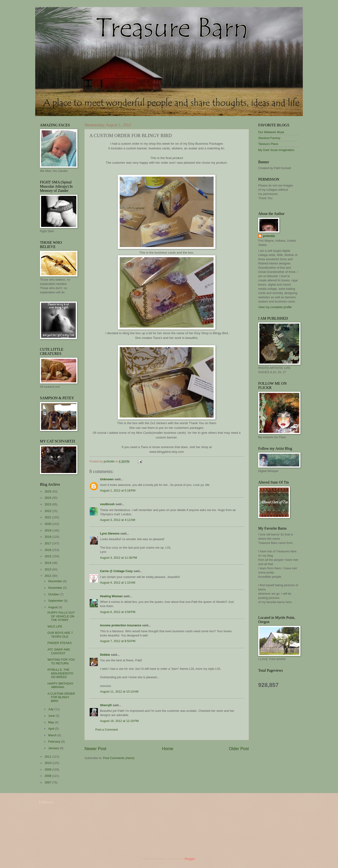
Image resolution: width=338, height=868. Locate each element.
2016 (48, 550)
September (56, 601)
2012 (48, 576)
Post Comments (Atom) (119, 758)
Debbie (105, 655)
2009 (48, 769)
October (54, 594)
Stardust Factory (269, 138)
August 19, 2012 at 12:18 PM (119, 721)
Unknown (107, 479)
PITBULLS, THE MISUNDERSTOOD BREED (60, 673)
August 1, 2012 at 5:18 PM (118, 490)
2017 (48, 543)
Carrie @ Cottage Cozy (116, 571)
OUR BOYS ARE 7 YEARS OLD (60, 635)
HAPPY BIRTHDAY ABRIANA (60, 685)
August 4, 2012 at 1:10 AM (118, 583)
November (56, 588)
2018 (48, 537)
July (51, 709)
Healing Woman (111, 596)
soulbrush (107, 504)
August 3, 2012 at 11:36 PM (119, 558)
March (53, 735)
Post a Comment (107, 730)
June (52, 716)
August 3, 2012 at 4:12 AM (118, 520)
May (51, 722)
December (56, 581)
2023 (48, 504)
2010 (48, 763)
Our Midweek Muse (271, 132)
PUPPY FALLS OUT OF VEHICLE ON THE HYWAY (61, 616)
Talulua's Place (268, 144)
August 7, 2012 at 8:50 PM (118, 641)
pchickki (269, 236)
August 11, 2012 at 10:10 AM (119, 692)
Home (168, 749)
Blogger (190, 859)
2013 (48, 569)
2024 (48, 498)
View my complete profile (275, 307)
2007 (48, 782)
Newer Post (95, 749)
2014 (48, 563)
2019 (48, 530)
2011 (48, 757)
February (55, 742)
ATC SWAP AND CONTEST (59, 651)
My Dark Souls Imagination (276, 150)
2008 (48, 776)
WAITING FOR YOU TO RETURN (61, 661)
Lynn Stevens (110, 533)
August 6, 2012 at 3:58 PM (118, 612)
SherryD (106, 705)
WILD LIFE (55, 626)
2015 (48, 556)
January (54, 748)
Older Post (239, 749)
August (53, 607)
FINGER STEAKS (60, 643)
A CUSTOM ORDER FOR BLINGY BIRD (61, 697)
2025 (48, 491)
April (52, 729)
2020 (48, 524)
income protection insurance (121, 625)
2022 (48, 511)
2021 (48, 517)
